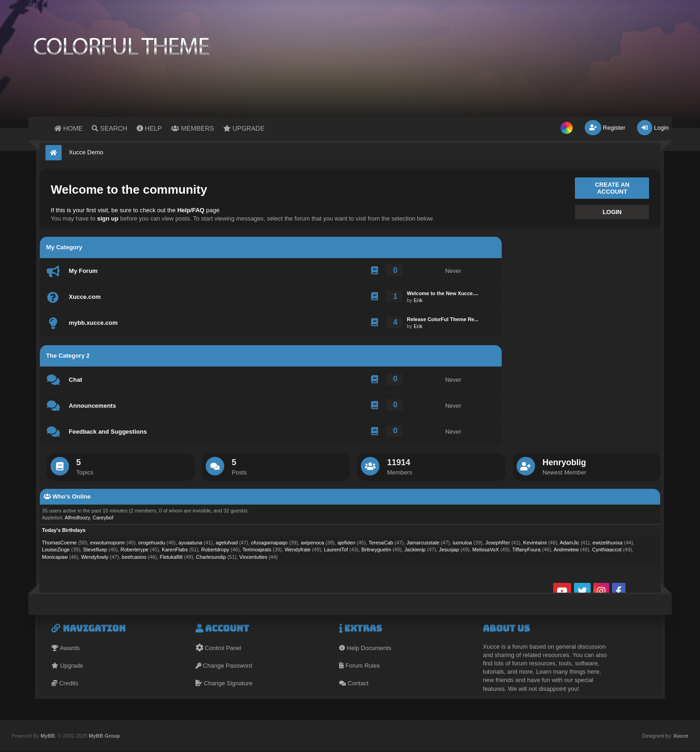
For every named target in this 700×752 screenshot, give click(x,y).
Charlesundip (211, 557)
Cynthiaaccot (607, 550)
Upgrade (67, 666)
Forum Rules (359, 666)
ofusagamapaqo (269, 543)
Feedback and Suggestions (108, 432)
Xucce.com (85, 297)
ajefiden (346, 543)
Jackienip (415, 550)
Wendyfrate (297, 550)
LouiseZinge (56, 550)
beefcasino (134, 557)
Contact (354, 683)
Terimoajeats (257, 550)
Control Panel (218, 648)
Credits (65, 683)
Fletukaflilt (171, 557)
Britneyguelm (376, 550)
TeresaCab (381, 543)
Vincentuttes (253, 557)
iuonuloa (462, 543)
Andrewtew (566, 550)
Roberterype (135, 550)
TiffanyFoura (527, 550)
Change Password (224, 666)
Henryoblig (564, 462)
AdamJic (569, 543)
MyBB (47, 736)
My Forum (83, 271)
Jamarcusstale (423, 543)
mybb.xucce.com (94, 323)
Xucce (681, 736)
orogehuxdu (151, 543)
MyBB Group (104, 736)
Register (605, 128)
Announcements (93, 406)
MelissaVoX (486, 550)
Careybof (103, 518)
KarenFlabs (175, 550)
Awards (66, 648)
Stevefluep (95, 550)
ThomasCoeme (60, 543)
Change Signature (224, 683)
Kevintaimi (535, 543)
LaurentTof (336, 550)
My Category (64, 247)
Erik (418, 300)
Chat (76, 380)
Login (653, 128)
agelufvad (227, 543)
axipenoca (312, 543)
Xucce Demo (86, 152)
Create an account (612, 188)
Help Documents (365, 648)
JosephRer (497, 543)
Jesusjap (449, 550)
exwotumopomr (107, 543)
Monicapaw (55, 557)
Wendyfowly (95, 557)
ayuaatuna (190, 543)
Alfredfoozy (77, 518)
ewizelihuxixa (608, 543)
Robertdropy (215, 550)
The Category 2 (68, 356)
